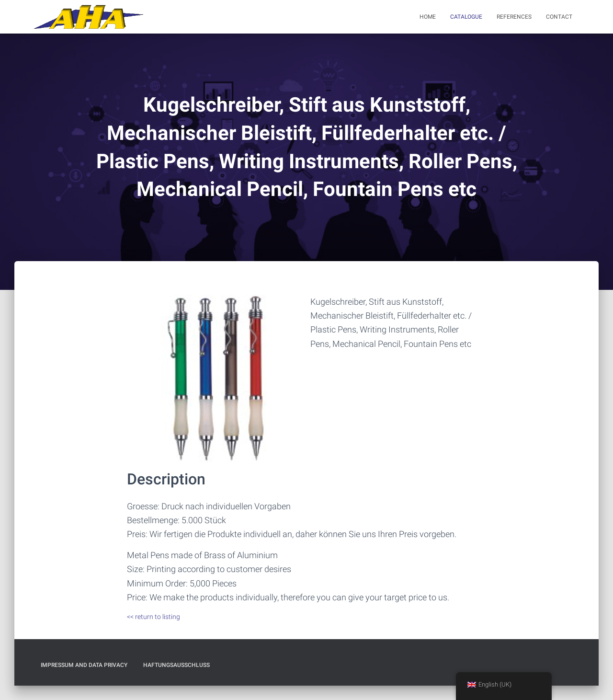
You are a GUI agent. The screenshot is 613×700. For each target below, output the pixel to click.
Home (428, 17)
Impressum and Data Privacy (84, 665)
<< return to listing (153, 617)
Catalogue (466, 17)
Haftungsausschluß (176, 665)
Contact (559, 17)
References (514, 17)
